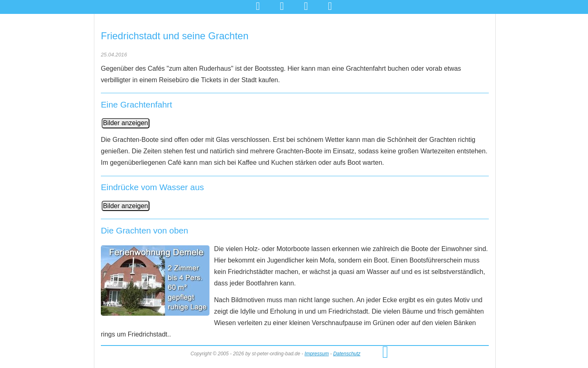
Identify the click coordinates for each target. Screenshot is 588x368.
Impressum (317, 354)
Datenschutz (347, 354)
